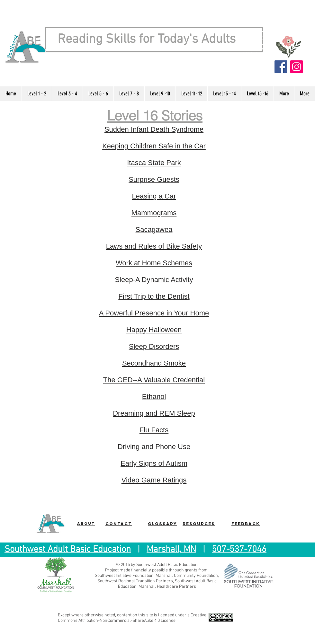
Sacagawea (154, 229)
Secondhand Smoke (154, 363)
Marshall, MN (171, 550)
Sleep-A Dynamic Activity (154, 280)
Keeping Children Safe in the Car (154, 146)
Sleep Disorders (154, 346)
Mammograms (154, 213)
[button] (37, 94)
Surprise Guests (154, 179)
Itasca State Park (154, 163)
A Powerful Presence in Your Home (154, 313)
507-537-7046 (239, 550)
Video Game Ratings (154, 480)
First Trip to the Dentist (154, 296)
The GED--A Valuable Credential (154, 380)
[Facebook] (281, 67)
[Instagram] (297, 67)
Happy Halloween (154, 330)
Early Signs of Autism (154, 463)
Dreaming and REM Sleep (154, 413)
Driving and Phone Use (154, 447)
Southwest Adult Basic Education (68, 550)
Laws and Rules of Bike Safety (154, 246)
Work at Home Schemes (154, 263)
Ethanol (154, 397)
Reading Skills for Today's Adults (147, 40)
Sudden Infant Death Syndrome (154, 129)
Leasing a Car (154, 196)
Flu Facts (154, 430)
